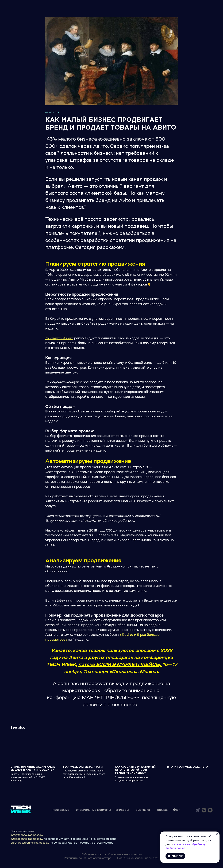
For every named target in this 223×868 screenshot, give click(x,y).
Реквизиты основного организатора (88, 858)
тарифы (162, 810)
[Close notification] (217, 834)
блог (177, 810)
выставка (143, 810)
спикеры (122, 810)
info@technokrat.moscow (27, 835)
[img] (197, 810)
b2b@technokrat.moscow (27, 839)
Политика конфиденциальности (138, 858)
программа (61, 810)
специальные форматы (93, 810)
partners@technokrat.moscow (30, 843)
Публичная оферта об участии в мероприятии (112, 855)
